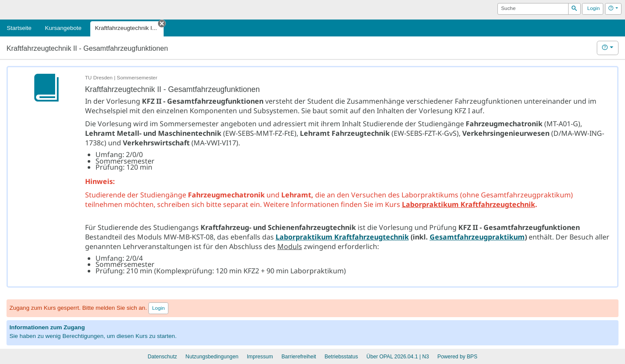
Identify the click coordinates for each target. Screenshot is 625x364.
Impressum (260, 357)
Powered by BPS (457, 357)
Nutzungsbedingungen (212, 357)
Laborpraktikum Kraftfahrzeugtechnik (469, 204)
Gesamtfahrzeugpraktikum (477, 237)
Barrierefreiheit (299, 357)
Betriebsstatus (341, 357)
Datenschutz (162, 357)
